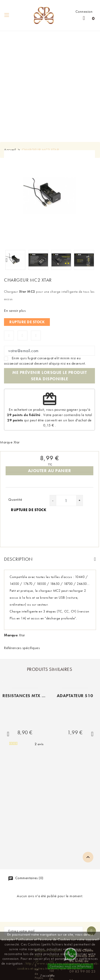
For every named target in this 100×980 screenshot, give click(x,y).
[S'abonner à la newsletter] (91, 931)
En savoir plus (15, 310)
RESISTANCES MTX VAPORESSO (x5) (40, 696)
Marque (6, 442)
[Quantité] (66, 500)
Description (18, 559)
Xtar (17, 442)
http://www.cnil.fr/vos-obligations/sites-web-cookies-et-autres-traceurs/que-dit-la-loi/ (58, 966)
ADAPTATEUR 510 (75, 696)
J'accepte (48, 975)
